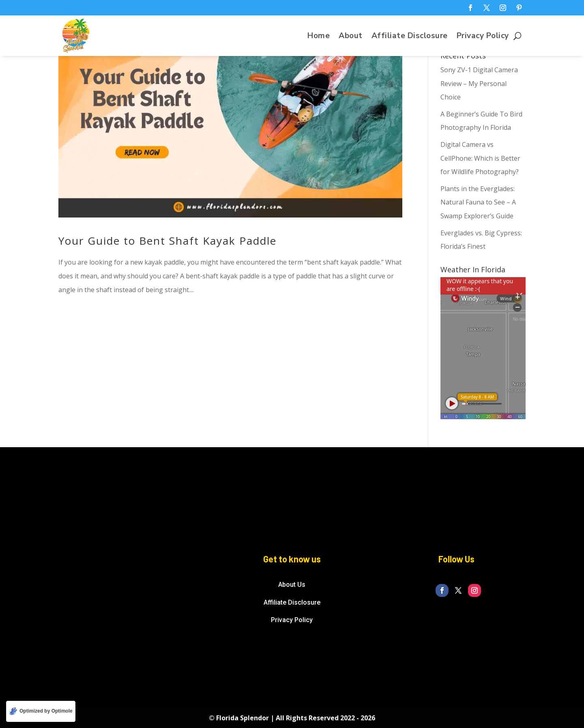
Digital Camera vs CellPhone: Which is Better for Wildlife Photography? (480, 158)
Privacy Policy (483, 37)
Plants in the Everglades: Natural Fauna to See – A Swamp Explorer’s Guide (478, 202)
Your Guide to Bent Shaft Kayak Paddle (167, 241)
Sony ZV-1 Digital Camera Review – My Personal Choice (479, 83)
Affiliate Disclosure (410, 37)
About (351, 37)
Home (319, 37)
